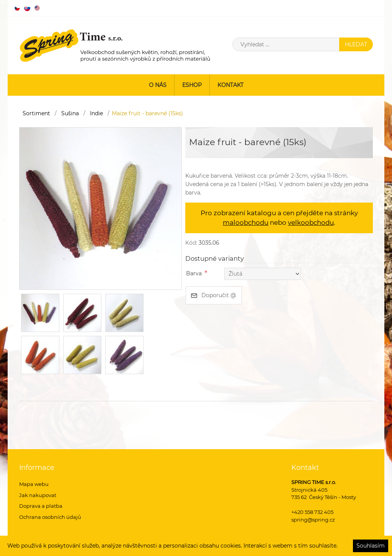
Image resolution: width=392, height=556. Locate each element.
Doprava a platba (41, 506)
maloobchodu (246, 222)
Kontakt (230, 85)
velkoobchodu (311, 222)
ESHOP (192, 85)
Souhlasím (371, 546)
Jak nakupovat (38, 495)
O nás (158, 85)
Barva (194, 273)
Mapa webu (34, 484)
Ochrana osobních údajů (50, 517)
